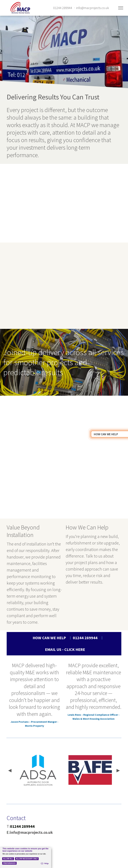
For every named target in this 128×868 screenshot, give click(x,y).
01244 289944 (63, 8)
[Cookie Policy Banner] (26, 858)
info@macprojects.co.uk (93, 8)
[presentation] (9, 771)
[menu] (121, 8)
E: (8, 832)
